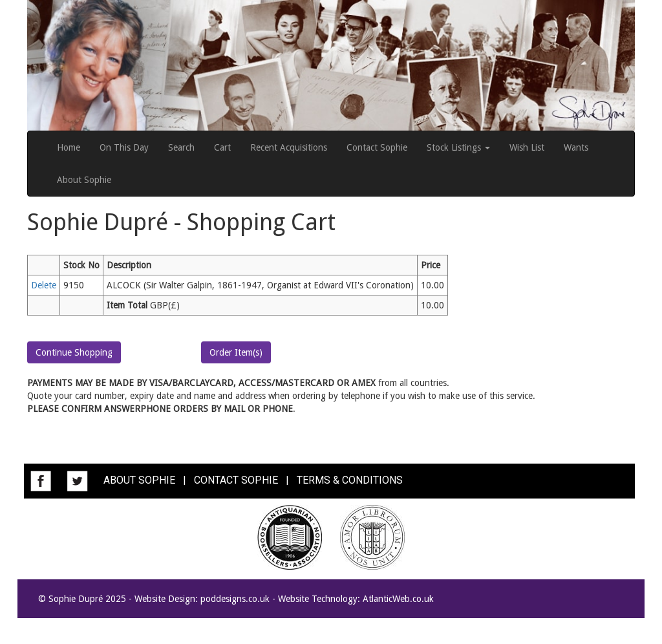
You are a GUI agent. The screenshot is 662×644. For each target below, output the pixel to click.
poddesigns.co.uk (235, 599)
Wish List (527, 147)
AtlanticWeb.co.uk (398, 599)
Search (181, 147)
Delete (44, 285)
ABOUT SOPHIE (139, 480)
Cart (222, 147)
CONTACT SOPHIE (236, 480)
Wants (576, 147)
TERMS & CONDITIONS (350, 480)
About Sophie (84, 180)
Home (69, 147)
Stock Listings (458, 147)
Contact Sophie (377, 147)
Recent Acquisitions (289, 147)
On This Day (124, 147)
